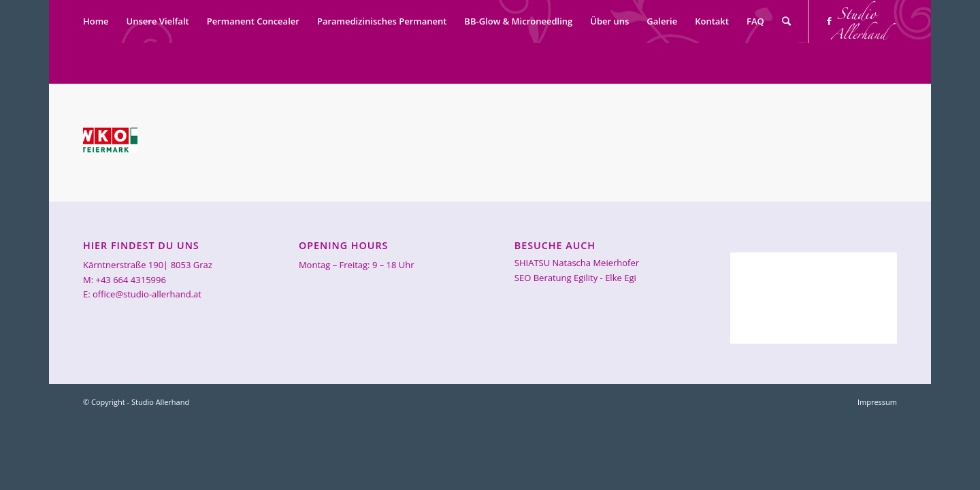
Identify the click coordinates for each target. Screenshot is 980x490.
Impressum (877, 402)
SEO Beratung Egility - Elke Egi (575, 278)
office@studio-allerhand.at (147, 294)
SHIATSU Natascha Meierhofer (577, 263)
